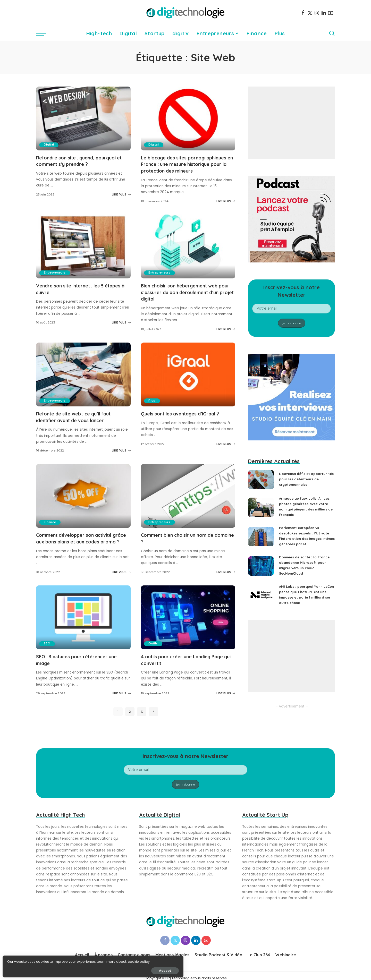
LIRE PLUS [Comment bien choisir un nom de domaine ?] (226, 577)
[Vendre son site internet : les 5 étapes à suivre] (83, 252)
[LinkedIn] (324, 13)
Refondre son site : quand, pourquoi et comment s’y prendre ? (82, 161)
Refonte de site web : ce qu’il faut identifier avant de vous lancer (79, 422)
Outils (154, 655)
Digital (49, 145)
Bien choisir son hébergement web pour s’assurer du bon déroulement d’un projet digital (185, 298)
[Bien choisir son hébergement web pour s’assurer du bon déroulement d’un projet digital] (188, 252)
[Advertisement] (292, 123)
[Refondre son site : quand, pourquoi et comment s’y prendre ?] (83, 118)
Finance (50, 527)
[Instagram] (317, 13)
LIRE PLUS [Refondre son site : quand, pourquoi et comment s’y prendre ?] (121, 194)
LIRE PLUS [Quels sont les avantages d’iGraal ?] (226, 449)
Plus (153, 406)
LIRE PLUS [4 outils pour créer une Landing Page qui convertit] (226, 704)
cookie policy (20, 960)
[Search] (332, 33)
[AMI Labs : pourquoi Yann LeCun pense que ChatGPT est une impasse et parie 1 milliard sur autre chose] (261, 599)
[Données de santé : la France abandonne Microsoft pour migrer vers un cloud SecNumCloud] (261, 570)
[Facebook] (303, 13)
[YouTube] (331, 13)
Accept (62, 969)
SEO (48, 655)
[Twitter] (310, 13)
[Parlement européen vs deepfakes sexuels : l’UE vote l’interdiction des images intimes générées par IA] (261, 540)
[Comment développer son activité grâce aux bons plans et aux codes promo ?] (83, 501)
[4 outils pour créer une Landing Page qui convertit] (188, 628)
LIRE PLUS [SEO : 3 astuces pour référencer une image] (121, 704)
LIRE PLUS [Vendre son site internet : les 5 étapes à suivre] (121, 328)
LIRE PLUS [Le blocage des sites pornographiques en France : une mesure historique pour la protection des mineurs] (226, 207)
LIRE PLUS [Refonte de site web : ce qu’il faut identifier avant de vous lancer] (121, 456)
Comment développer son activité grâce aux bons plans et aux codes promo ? (80, 546)
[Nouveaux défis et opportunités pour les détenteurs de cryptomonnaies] (261, 482)
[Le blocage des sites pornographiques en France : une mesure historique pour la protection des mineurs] (188, 118)
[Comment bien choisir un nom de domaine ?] (188, 501)
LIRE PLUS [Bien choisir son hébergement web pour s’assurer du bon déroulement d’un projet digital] (226, 335)
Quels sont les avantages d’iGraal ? (186, 419)
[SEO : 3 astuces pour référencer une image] (83, 628)
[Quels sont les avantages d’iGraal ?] (188, 380)
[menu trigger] (44, 33)
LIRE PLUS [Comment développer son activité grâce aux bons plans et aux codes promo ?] (121, 583)
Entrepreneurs (56, 279)
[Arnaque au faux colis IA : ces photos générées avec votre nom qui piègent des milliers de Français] (261, 511)
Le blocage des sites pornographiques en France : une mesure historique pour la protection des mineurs (188, 167)
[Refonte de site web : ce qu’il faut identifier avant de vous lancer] (83, 380)
